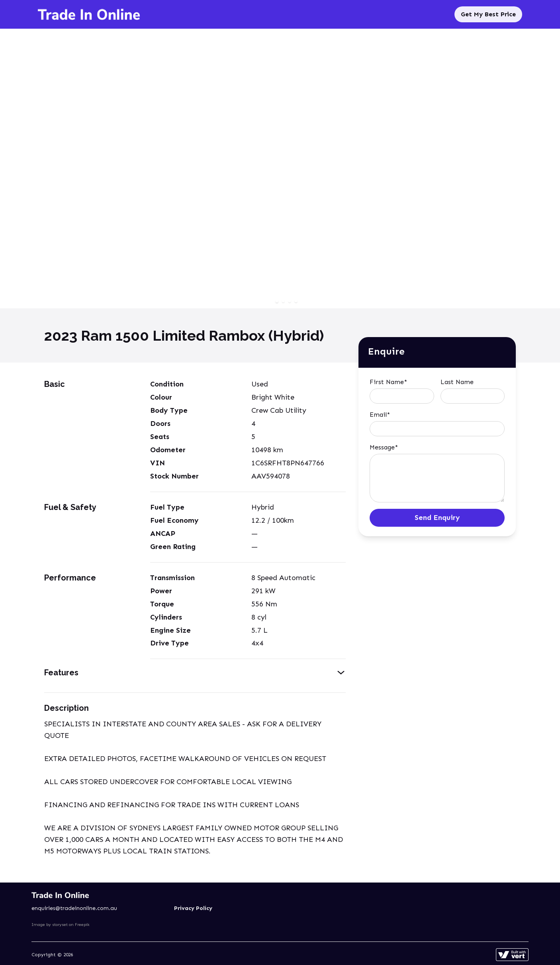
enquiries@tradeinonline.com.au (74, 908)
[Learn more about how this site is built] (512, 955)
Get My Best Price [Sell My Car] (488, 14)
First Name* (388, 382)
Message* (384, 447)
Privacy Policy (193, 908)
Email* (380, 415)
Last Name (457, 382)
